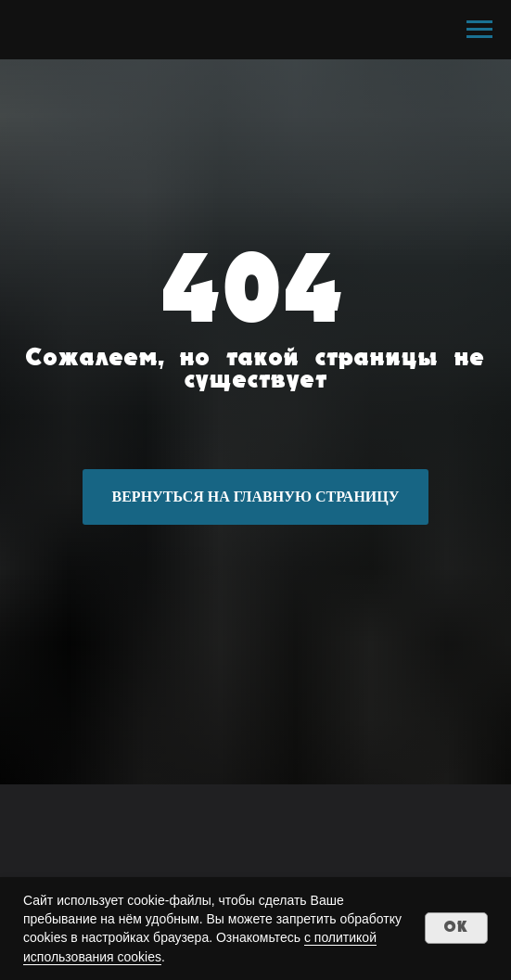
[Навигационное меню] (479, 30)
